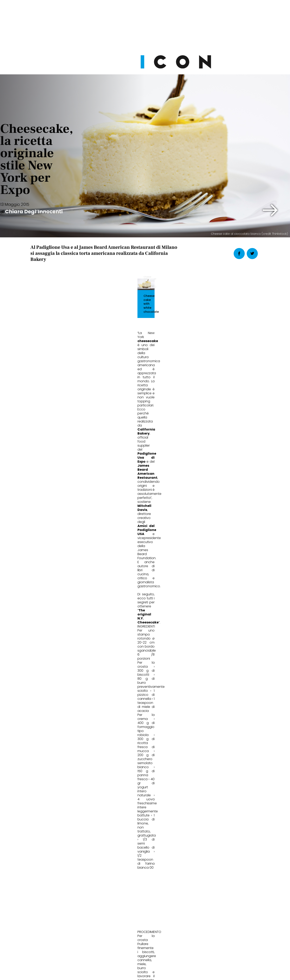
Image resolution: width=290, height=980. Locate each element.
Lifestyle (199, 690)
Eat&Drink (44, 690)
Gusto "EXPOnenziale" (55, 703)
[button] (270, 210)
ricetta (58, 608)
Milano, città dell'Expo (134, 703)
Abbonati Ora (205, 877)
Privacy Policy (107, 973)
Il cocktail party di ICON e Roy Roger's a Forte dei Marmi (220, 706)
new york (39, 608)
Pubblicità (186, 973)
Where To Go (125, 690)
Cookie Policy (134, 973)
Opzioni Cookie (161, 973)
